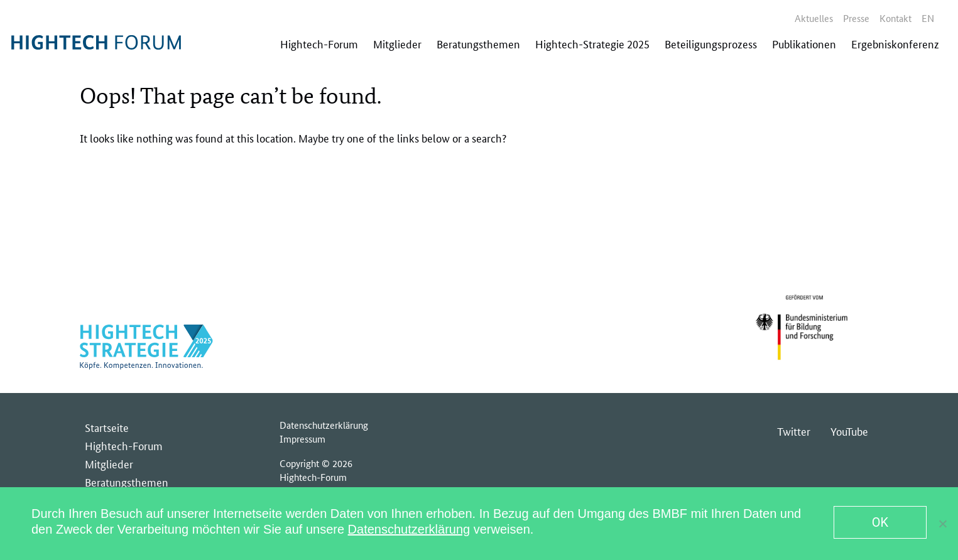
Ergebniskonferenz (895, 43)
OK (880, 522)
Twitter (794, 431)
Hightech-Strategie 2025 (592, 43)
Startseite (107, 427)
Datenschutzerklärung (324, 425)
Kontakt (895, 18)
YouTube (849, 431)
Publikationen (804, 43)
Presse (856, 18)
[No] (942, 524)
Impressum (302, 439)
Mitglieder (397, 43)
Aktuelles (814, 18)
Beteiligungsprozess (711, 43)
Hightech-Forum (319, 43)
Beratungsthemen (478, 43)
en (928, 18)
